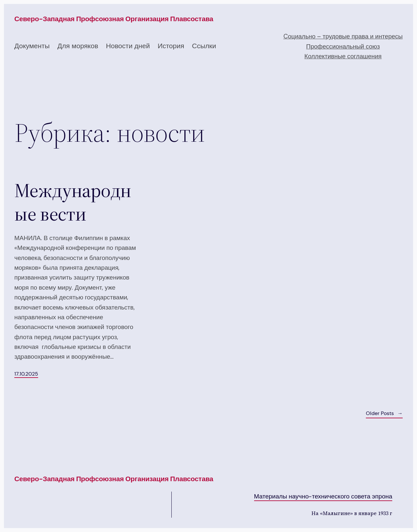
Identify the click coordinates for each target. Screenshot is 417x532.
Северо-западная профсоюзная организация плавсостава (114, 19)
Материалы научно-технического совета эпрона (323, 496)
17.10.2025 (26, 374)
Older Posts (384, 413)
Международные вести (73, 202)
